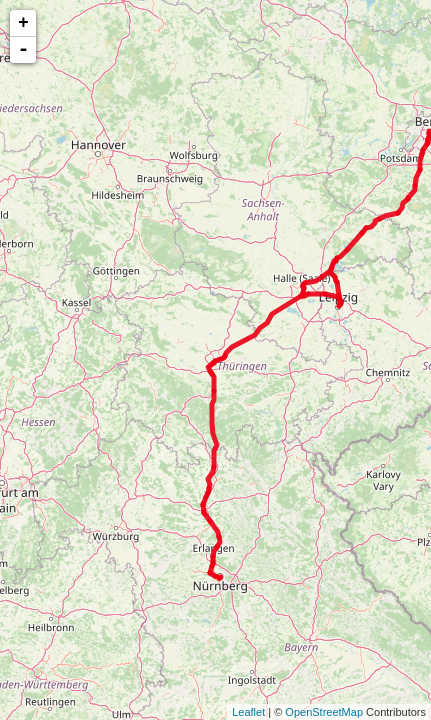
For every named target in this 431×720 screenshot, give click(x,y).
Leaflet (248, 712)
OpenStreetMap (324, 712)
